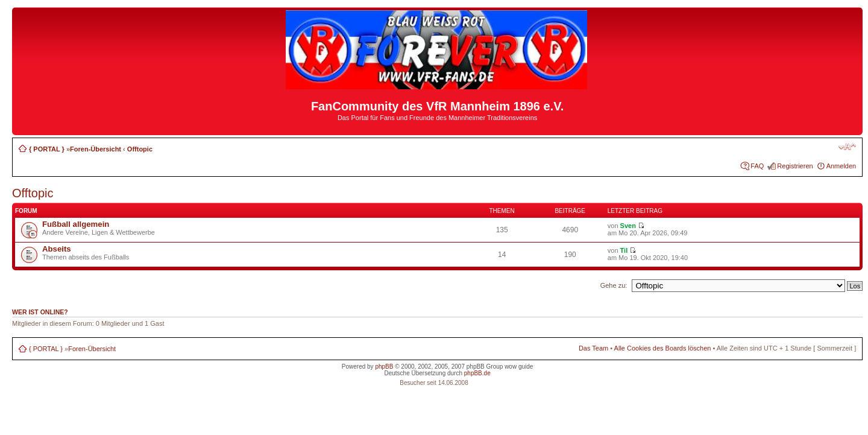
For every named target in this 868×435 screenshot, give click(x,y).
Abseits (57, 249)
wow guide (519, 367)
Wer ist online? (40, 312)
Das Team (593, 348)
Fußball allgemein (76, 224)
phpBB (384, 367)
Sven (628, 226)
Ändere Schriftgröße (847, 147)
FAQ (757, 166)
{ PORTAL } (47, 149)
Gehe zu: (614, 285)
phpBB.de (477, 373)
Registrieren (795, 166)
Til (624, 250)
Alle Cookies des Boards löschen (663, 348)
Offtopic (140, 149)
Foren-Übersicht (96, 149)
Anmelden (841, 166)
